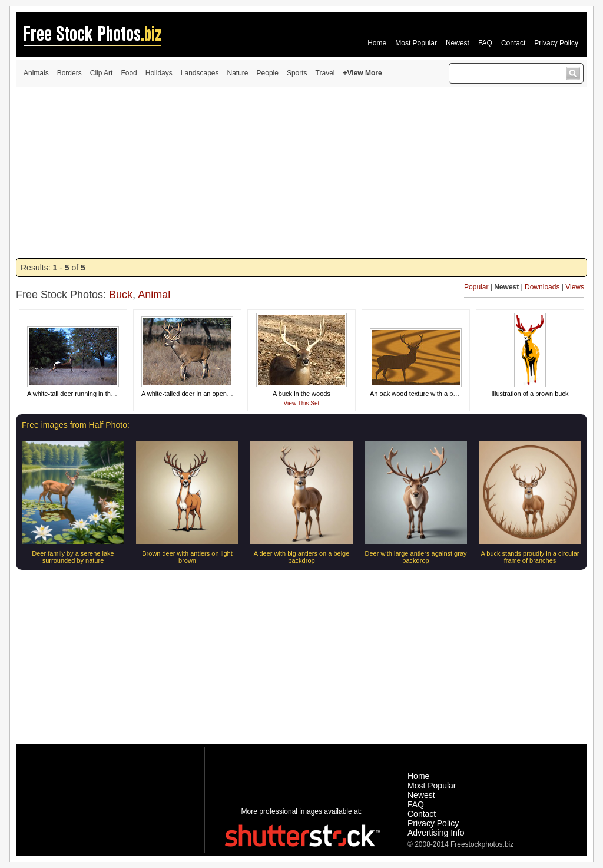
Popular (476, 287)
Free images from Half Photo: (76, 425)
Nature (238, 73)
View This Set (302, 403)
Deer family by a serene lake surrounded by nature (73, 557)
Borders (69, 73)
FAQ (485, 43)
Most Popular (416, 43)
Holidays (159, 73)
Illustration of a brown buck (530, 394)
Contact (513, 43)
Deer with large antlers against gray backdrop (415, 557)
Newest (458, 43)
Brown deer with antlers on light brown (187, 557)
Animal (154, 295)
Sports (297, 73)
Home (377, 43)
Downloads (542, 287)
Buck (121, 295)
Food (129, 73)
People (268, 73)
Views (575, 287)
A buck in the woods (301, 394)
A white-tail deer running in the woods (81, 394)
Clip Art (102, 73)
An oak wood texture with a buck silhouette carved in (445, 394)
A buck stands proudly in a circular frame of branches (530, 557)
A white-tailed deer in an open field (191, 394)
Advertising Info (436, 833)
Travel (325, 73)
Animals (36, 73)
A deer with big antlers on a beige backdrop (302, 557)
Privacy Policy (556, 43)
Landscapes (200, 73)
